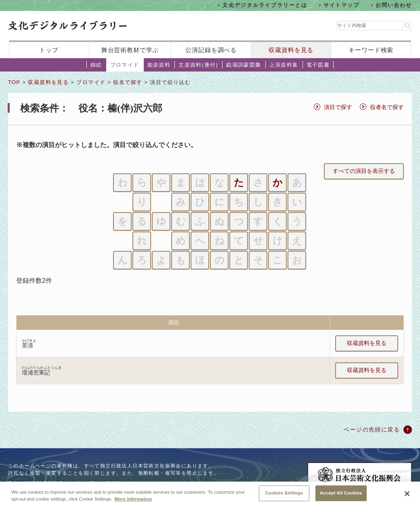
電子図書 (318, 65)
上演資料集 (284, 65)
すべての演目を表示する (364, 171)
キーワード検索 (371, 50)
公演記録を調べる (211, 50)
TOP (14, 82)
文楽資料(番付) (198, 65)
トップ (49, 50)
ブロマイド (125, 65)
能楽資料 (159, 65)
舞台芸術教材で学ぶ (130, 50)
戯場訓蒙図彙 (244, 65)
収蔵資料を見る (291, 50)
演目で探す (338, 107)
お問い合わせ (394, 5)
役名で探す (128, 82)
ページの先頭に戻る (372, 429)
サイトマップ (342, 5)
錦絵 (96, 65)
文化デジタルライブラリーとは (265, 5)
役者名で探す (387, 107)
